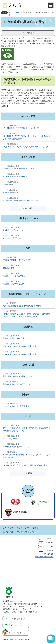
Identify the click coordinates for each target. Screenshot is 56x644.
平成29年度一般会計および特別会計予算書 (19, 354)
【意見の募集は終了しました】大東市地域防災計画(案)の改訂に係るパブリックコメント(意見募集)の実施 (27, 315)
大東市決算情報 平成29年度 (13, 338)
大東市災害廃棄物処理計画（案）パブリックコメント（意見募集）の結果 (26, 456)
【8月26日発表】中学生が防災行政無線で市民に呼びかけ (25, 147)
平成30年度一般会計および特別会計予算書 (19, 346)
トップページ (14, 13)
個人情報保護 (8, 532)
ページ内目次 (28, 33)
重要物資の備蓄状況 (10, 193)
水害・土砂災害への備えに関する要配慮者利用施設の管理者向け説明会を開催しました (26, 429)
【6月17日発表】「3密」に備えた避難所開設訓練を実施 (25, 465)
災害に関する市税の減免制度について (18, 376)
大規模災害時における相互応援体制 (17, 260)
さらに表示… (28, 208)
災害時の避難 (8, 185)
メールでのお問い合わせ (17, 619)
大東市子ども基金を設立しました (16, 276)
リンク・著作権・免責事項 (28, 528)
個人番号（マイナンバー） (13, 230)
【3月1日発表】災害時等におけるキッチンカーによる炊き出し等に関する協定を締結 (27, 137)
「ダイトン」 (17, 633)
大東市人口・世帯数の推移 (44, 557)
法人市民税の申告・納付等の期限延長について (21, 201)
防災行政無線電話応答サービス (15, 177)
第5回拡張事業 (8, 268)
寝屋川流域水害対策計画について (16, 447)
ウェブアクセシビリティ (27, 532)
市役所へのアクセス (16, 625)
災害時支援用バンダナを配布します (17, 384)
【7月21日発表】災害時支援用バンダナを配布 (21, 128)
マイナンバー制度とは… (12, 238)
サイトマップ (8, 528)
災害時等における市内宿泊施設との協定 (18, 169)
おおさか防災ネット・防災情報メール (18, 406)
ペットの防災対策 (10, 439)
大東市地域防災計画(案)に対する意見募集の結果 (22, 306)
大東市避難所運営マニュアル (14, 284)
